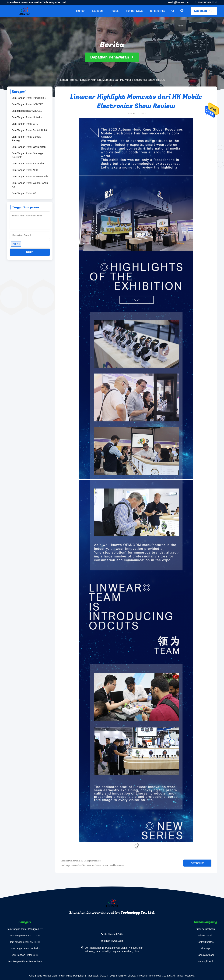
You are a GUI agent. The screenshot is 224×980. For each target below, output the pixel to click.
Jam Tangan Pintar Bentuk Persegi (26, 139)
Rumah (81, 11)
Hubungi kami (205, 961)
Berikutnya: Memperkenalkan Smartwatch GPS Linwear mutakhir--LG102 (92, 865)
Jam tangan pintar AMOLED (27, 111)
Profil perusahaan (205, 929)
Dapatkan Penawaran (206, 11)
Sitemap (205, 948)
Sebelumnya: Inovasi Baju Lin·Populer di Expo (81, 861)
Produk (114, 11)
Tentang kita (157, 11)
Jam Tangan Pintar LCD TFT (27, 104)
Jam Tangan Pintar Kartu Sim (28, 164)
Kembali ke (197, 863)
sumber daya (134, 11)
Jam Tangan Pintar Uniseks (27, 117)
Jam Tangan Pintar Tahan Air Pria (30, 176)
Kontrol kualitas (205, 942)
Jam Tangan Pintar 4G (24, 193)
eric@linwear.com (180, 2)
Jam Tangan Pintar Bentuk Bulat (29, 130)
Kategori (97, 11)
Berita (74, 80)
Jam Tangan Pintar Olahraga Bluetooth (27, 155)
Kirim (30, 252)
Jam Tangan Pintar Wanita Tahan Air (30, 185)
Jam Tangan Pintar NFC (25, 170)
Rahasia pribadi (205, 955)
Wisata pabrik (205, 936)
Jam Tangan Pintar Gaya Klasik (29, 147)
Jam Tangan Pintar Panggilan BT (30, 98)
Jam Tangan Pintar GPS (25, 124)
